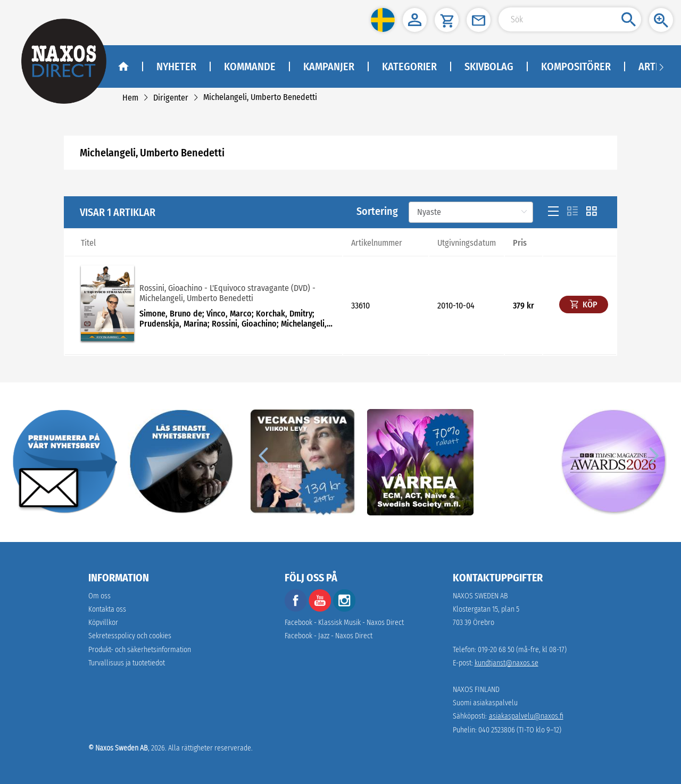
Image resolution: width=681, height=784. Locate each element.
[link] (130, 98)
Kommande (250, 66)
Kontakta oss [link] (107, 609)
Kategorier (409, 66)
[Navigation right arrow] (661, 66)
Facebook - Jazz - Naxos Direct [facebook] (329, 636)
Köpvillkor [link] (103, 623)
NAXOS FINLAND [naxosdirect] (476, 690)
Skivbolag (489, 66)
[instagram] (344, 609)
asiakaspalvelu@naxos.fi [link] (526, 716)
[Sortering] (471, 212)
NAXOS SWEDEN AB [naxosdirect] (480, 596)
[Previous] (263, 455)
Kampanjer (329, 66)
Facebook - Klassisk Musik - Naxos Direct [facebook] (344, 623)
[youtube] (321, 609)
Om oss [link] (99, 596)
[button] (383, 20)
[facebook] (296, 609)
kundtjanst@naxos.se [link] (506, 663)
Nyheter (176, 66)
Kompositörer (576, 66)
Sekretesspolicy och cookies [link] (130, 636)
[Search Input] (570, 19)
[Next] (652, 455)
